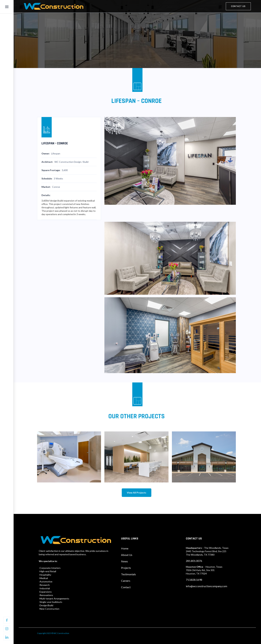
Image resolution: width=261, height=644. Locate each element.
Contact (126, 587)
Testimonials (128, 574)
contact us (238, 6)
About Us (127, 555)
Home (125, 548)
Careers (126, 581)
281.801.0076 (194, 561)
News (124, 561)
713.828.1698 (194, 580)
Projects (126, 568)
